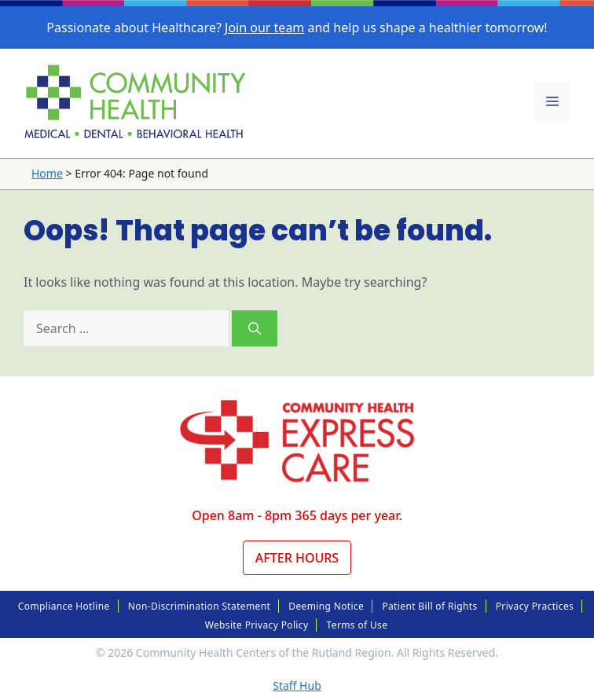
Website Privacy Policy (257, 625)
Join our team (264, 27)
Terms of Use (357, 625)
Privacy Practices (535, 606)
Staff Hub (297, 685)
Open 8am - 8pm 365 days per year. (297, 515)
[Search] (255, 328)
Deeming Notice (326, 606)
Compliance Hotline (64, 606)
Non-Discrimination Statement (199, 606)
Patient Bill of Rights (429, 606)
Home (47, 173)
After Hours (297, 558)
